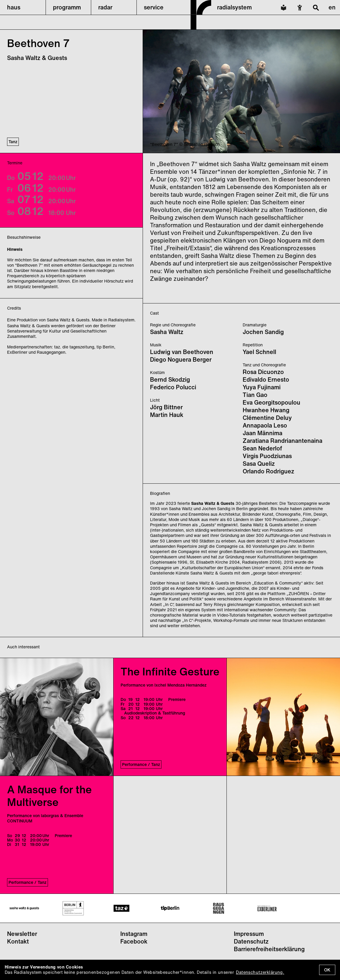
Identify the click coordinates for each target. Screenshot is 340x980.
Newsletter (22, 934)
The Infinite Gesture (170, 671)
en (332, 7)
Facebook (134, 941)
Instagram (134, 934)
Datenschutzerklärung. (260, 972)
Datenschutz (251, 941)
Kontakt (18, 941)
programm (67, 7)
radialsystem (234, 7)
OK (327, 970)
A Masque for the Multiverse (49, 796)
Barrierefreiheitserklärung (269, 949)
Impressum (249, 934)
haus (14, 7)
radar (105, 7)
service (154, 7)
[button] (23, 7)
